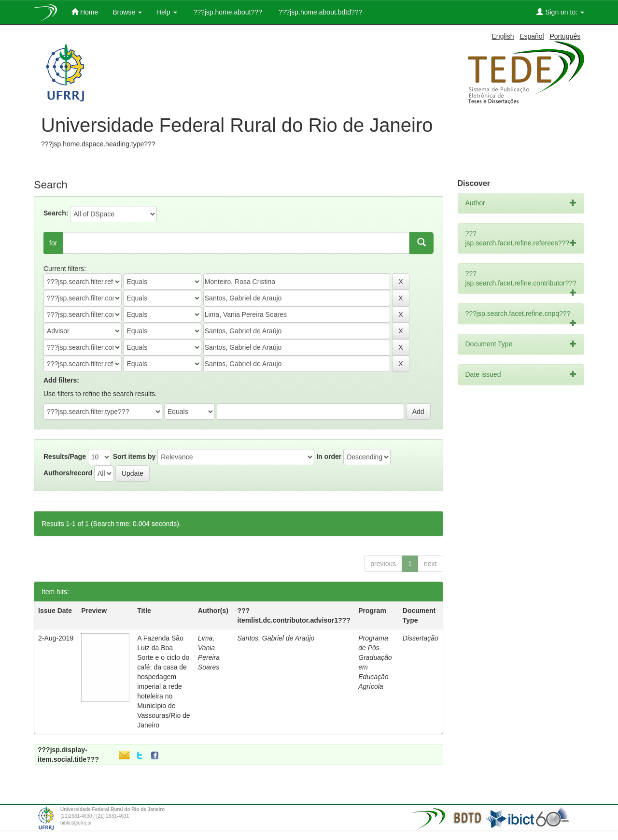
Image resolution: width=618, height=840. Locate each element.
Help (167, 12)
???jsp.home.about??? (227, 12)
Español (532, 36)
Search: (56, 213)
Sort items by (134, 456)
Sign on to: (560, 12)
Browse (127, 12)
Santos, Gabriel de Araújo (276, 638)
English (503, 36)
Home (85, 12)
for (53, 243)
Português (565, 36)
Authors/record (68, 473)
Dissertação (421, 638)
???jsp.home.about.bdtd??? (319, 12)
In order (329, 456)
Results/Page (65, 456)
